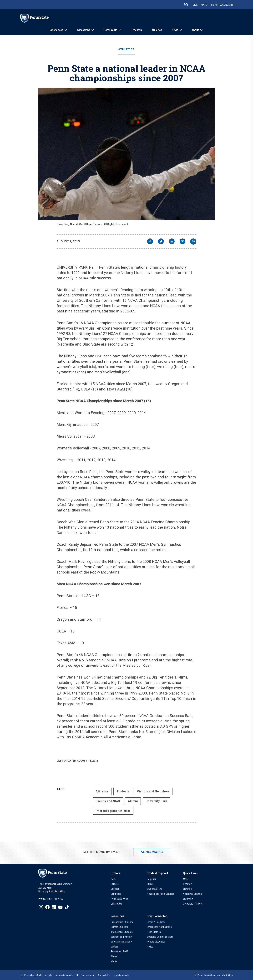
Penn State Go (154, 932)
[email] (182, 242)
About (195, 30)
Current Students (119, 927)
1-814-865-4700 (55, 899)
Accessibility (104, 975)
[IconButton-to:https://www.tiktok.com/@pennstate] (67, 907)
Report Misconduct (157, 942)
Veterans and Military (121, 942)
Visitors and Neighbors (153, 791)
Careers (115, 884)
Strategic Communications (160, 937)
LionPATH (188, 899)
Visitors (114, 947)
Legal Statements (121, 975)
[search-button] (186, 5)
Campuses (116, 894)
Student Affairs (154, 889)
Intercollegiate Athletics (113, 811)
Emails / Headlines (156, 922)
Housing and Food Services (161, 894)
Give (195, 5)
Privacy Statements (64, 975)
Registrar (151, 879)
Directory (188, 884)
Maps (186, 879)
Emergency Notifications (159, 927)
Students (123, 791)
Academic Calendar (193, 894)
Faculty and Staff (108, 801)
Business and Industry (122, 937)
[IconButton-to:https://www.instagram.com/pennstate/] (41, 907)
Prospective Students (122, 922)
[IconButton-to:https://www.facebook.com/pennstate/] (47, 907)
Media (114, 961)
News (175, 30)
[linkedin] (172, 242)
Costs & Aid (110, 30)
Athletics (157, 30)
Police (150, 947)
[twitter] (161, 242)
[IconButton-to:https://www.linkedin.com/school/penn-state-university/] (54, 907)
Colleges (115, 889)
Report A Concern (222, 5)
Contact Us (116, 904)
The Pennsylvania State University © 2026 (213, 975)
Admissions (83, 30)
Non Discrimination (85, 975)
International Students (122, 932)
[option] (51, 899)
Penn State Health (120, 899)
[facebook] (150, 242)
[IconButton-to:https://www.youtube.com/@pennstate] (60, 907)
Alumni (133, 801)
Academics (57, 30)
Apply (204, 5)
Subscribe (150, 852)
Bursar (150, 884)
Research (136, 30)
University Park (156, 801)
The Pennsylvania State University (36, 975)
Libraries (187, 889)
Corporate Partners (193, 904)
